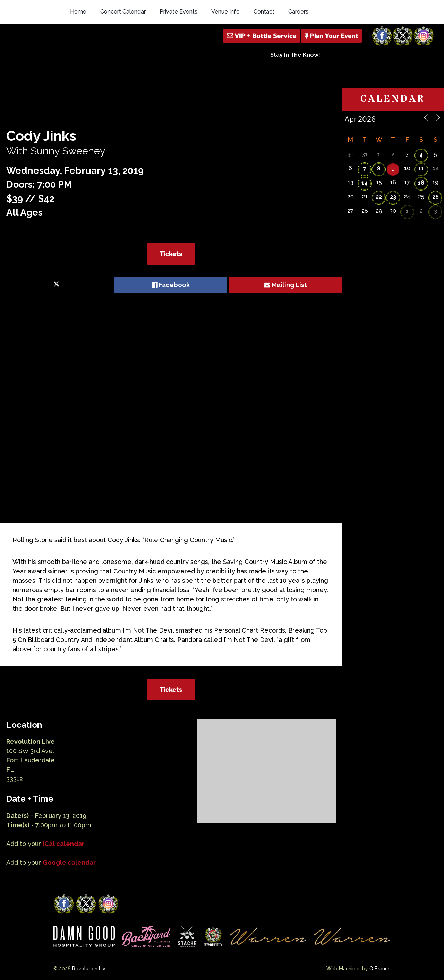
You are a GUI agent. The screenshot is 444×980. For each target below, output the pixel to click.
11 (421, 169)
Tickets (171, 254)
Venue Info (225, 12)
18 (421, 183)
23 (393, 197)
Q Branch (380, 969)
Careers (298, 12)
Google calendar (69, 862)
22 (379, 197)
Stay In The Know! (295, 55)
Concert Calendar (123, 12)
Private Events (178, 12)
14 (365, 183)
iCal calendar (63, 844)
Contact (264, 12)
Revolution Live (90, 969)
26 (436, 197)
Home (78, 12)
